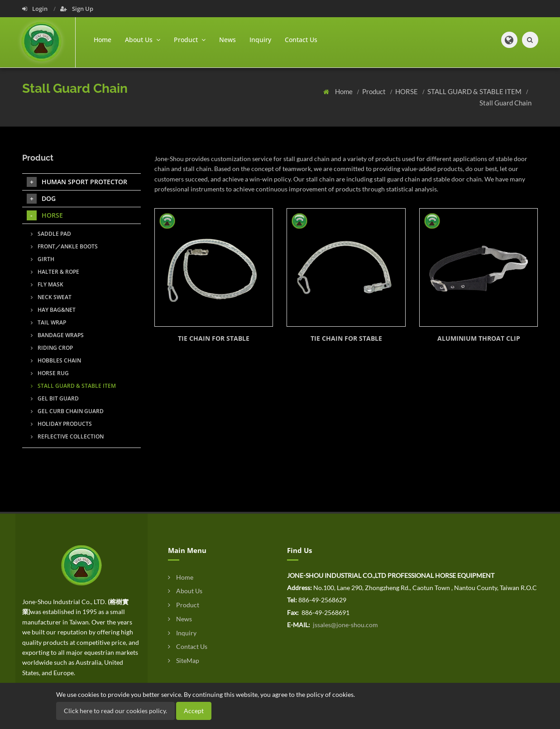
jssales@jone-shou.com (345, 625)
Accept (194, 711)
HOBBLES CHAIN (56, 360)
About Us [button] (143, 40)
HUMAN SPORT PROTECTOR (77, 182)
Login (36, 9)
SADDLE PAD (51, 234)
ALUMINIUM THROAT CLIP (479, 338)
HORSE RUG (50, 373)
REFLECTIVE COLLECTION (67, 436)
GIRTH (43, 259)
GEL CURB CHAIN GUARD (67, 411)
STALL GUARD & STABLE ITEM (475, 91)
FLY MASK (47, 284)
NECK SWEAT (51, 297)
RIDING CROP (52, 348)
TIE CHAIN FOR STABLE (214, 338)
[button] (509, 40)
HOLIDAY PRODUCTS (61, 424)
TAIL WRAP (48, 322)
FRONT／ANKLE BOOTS (64, 246)
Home (103, 40)
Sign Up (77, 9)
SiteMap (184, 660)
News (227, 40)
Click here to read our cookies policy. (115, 711)
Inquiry (260, 40)
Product (375, 91)
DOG (41, 199)
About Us (185, 591)
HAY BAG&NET (53, 310)
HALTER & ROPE (55, 272)
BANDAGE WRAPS (57, 335)
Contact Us (301, 40)
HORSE (407, 91)
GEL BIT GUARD (55, 398)
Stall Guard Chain (505, 103)
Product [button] (190, 40)
